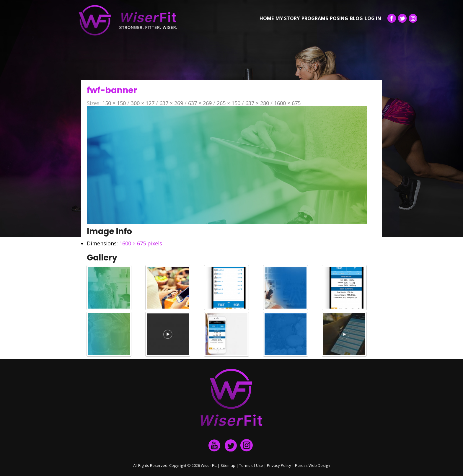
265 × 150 (229, 103)
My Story (288, 18)
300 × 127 (143, 103)
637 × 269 (171, 103)
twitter (231, 445)
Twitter (402, 18)
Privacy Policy (279, 465)
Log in (373, 18)
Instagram (413, 18)
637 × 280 (257, 103)
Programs (315, 18)
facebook (215, 445)
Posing (339, 18)
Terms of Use (251, 465)
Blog (356, 18)
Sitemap (228, 465)
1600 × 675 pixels (141, 243)
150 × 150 (114, 103)
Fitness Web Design (313, 465)
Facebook (392, 18)
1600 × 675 (287, 103)
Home (267, 18)
